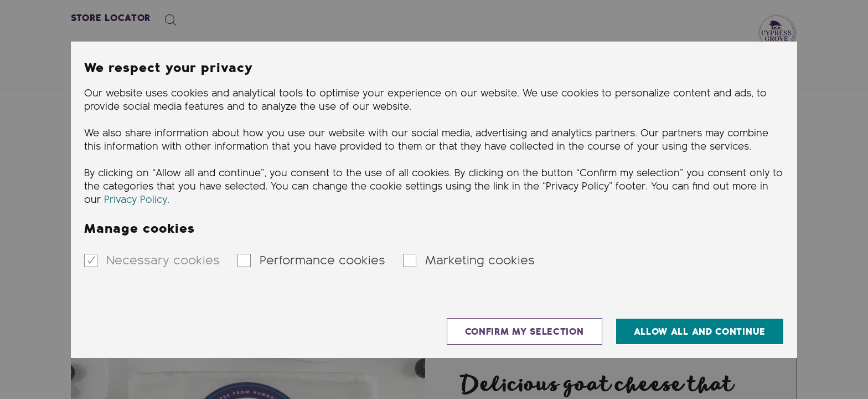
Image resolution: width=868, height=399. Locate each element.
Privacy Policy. (137, 200)
